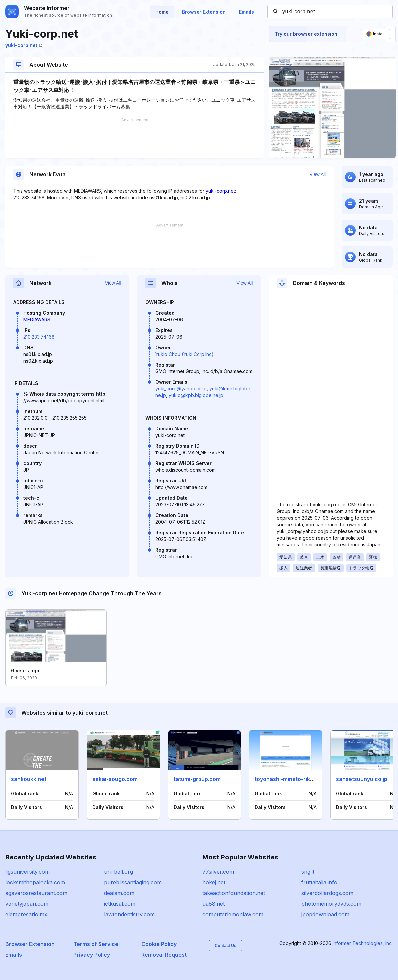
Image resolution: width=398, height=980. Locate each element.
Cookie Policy (159, 944)
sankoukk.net (29, 779)
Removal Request (164, 955)
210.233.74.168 (39, 337)
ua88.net (214, 904)
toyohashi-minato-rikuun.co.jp (294, 779)
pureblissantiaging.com (133, 882)
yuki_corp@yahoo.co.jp (181, 389)
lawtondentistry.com (129, 914)
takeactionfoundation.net (234, 893)
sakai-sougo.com (115, 779)
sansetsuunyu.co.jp (362, 779)
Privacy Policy (92, 955)
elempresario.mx (26, 914)
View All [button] (318, 174)
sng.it (308, 872)
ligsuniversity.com (27, 872)
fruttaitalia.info (319, 882)
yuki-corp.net (24, 45)
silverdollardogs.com (327, 893)
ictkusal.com (120, 904)
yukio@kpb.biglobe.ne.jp (196, 395)
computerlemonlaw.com (233, 914)
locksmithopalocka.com (35, 882)
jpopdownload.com (325, 914)
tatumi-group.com (197, 779)
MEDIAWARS (37, 319)
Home (162, 12)
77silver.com (218, 872)
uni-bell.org (118, 872)
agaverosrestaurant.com (36, 893)
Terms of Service (96, 944)
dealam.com (119, 893)
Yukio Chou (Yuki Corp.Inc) (185, 354)
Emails (247, 12)
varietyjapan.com (27, 904)
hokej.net (214, 882)
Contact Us (226, 946)
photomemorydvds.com (331, 904)
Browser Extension (204, 12)
